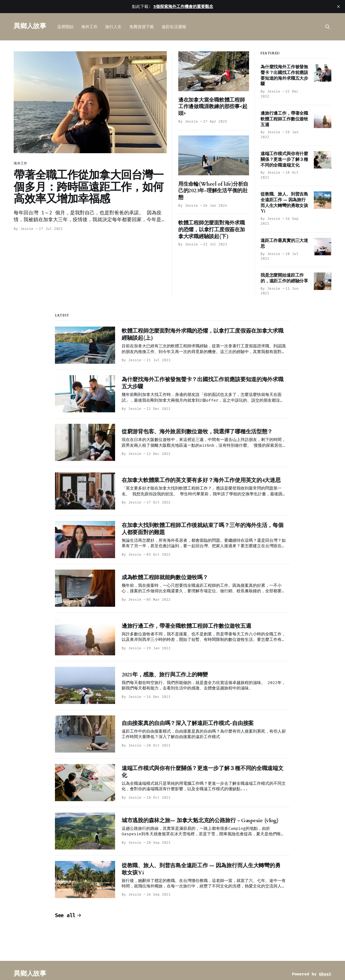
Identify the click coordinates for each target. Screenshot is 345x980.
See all (68, 915)
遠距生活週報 (174, 27)
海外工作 (89, 27)
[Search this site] (328, 27)
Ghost (325, 974)
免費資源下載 (142, 27)
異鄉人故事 (30, 26)
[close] (338, 7)
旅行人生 (113, 27)
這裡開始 (65, 27)
